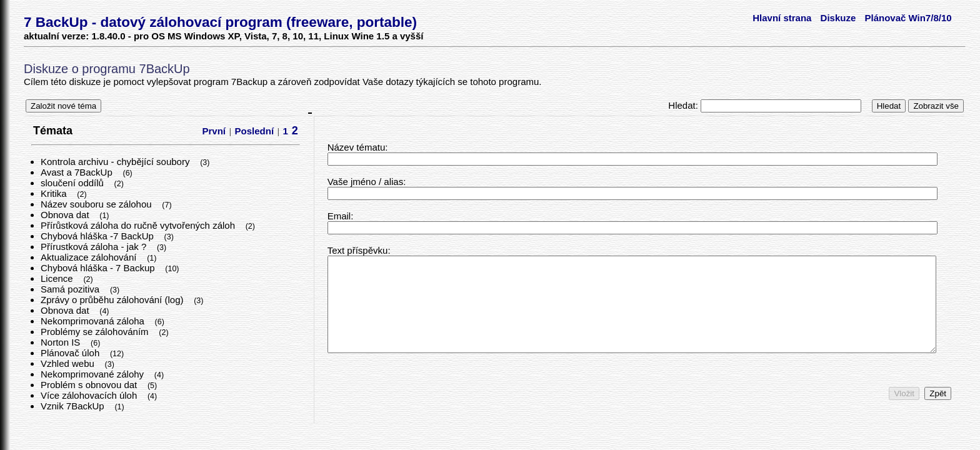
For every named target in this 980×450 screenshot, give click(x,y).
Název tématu (357, 147)
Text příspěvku (358, 250)
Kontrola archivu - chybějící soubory (117, 162)
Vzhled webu (69, 363)
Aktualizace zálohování (90, 257)
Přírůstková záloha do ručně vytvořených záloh (139, 225)
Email (339, 216)
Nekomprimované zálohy (93, 374)
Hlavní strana (782, 18)
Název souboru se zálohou (97, 204)
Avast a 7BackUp (78, 172)
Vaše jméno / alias (365, 182)
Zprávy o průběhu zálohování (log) (113, 300)
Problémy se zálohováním (96, 332)
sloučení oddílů (73, 183)
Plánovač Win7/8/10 (908, 18)
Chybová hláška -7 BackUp (98, 236)
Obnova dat (66, 215)
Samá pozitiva (71, 289)
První (214, 131)
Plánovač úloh (71, 353)
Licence (58, 278)
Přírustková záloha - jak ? (95, 247)
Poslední (255, 131)
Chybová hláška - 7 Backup (99, 268)
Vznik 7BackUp (74, 406)
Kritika (55, 193)
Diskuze (838, 18)
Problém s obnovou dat (90, 385)
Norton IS (62, 342)
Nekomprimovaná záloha (94, 321)
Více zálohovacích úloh (90, 395)
